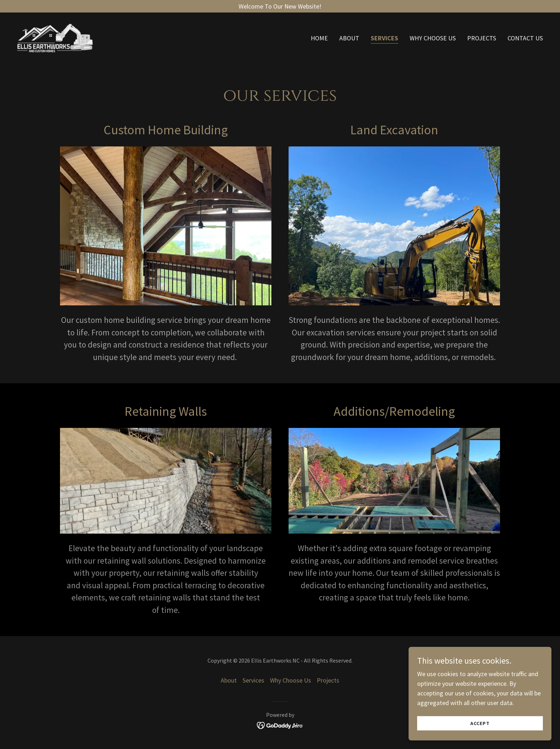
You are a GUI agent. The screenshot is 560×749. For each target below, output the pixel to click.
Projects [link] (482, 39)
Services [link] (384, 39)
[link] (57, 37)
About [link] (349, 39)
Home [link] (319, 39)
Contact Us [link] (525, 39)
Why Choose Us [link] (433, 39)
